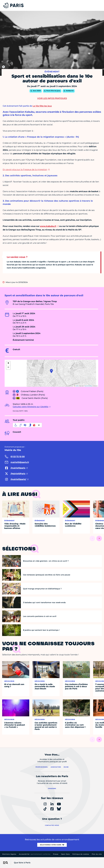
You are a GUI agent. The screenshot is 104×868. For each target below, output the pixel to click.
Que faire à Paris (22, 863)
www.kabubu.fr (48, 226)
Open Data (65, 854)
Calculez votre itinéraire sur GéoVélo (31, 407)
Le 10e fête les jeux (42, 106)
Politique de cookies (81, 854)
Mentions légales (9, 854)
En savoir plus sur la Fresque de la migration (25, 169)
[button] (51, 371)
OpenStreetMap (88, 386)
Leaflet (76, 386)
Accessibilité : (35, 854)
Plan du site (97, 854)
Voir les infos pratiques (52, 98)
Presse (56, 854)
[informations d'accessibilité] (27, 425)
